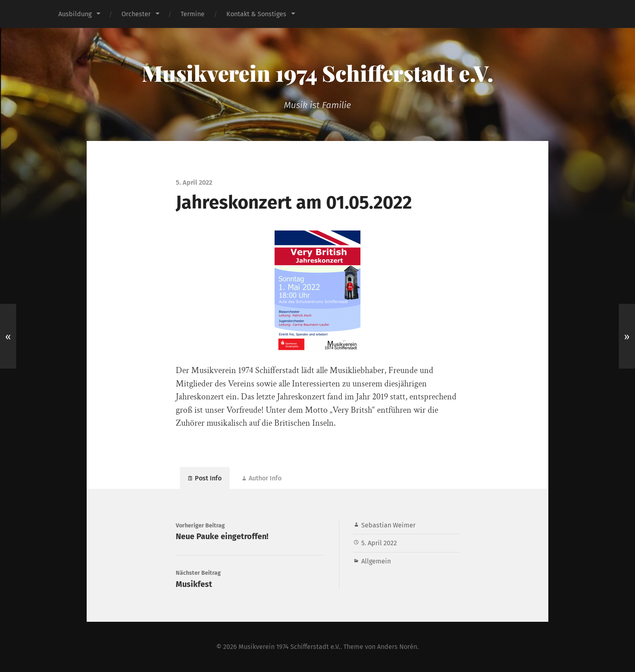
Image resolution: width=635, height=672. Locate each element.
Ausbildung (75, 14)
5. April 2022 (379, 543)
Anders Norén (397, 647)
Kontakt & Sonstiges (256, 14)
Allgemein (376, 561)
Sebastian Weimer (388, 525)
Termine (193, 14)
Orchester (136, 14)
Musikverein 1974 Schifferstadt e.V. (317, 73)
